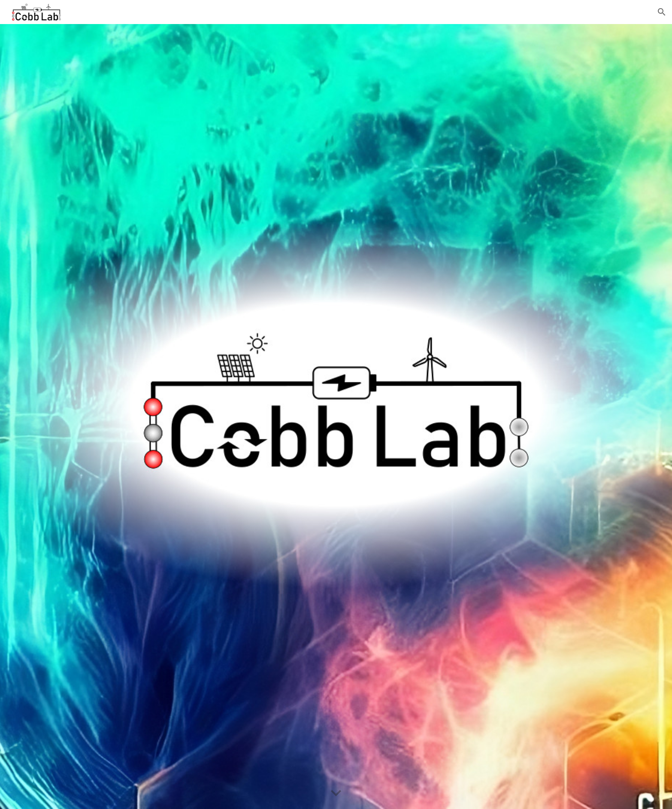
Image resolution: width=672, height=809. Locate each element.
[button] (662, 12)
